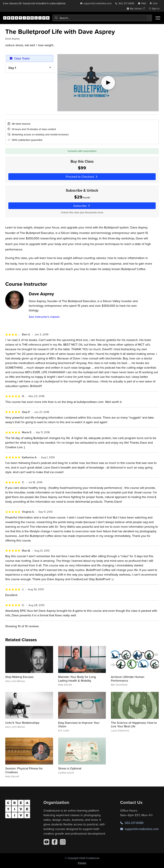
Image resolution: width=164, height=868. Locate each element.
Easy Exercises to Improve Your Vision (79, 725)
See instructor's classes (44, 317)
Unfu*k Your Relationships (22, 723)
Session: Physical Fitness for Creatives (24, 770)
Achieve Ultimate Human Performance (128, 679)
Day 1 (12, 68)
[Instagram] (63, 842)
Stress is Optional (70, 768)
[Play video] (108, 83)
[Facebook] (55, 842)
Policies (82, 863)
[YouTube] (46, 842)
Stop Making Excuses (19, 677)
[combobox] (102, 18)
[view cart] (154, 3)
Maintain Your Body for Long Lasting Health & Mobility (77, 679)
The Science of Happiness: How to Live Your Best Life (134, 725)
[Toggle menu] (158, 18)
